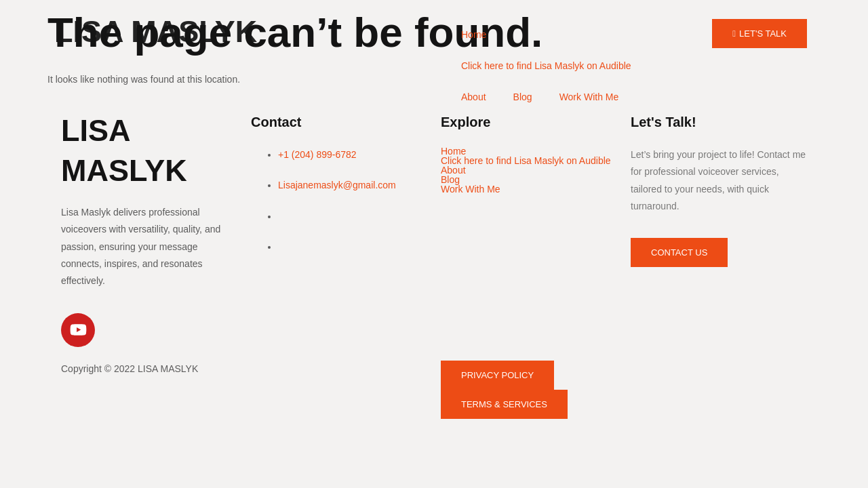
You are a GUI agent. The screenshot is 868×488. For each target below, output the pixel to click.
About (474, 97)
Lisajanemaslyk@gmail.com (337, 185)
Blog (523, 97)
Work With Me (589, 97)
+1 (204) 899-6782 (317, 155)
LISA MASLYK (156, 32)
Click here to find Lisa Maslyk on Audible (546, 66)
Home (474, 35)
